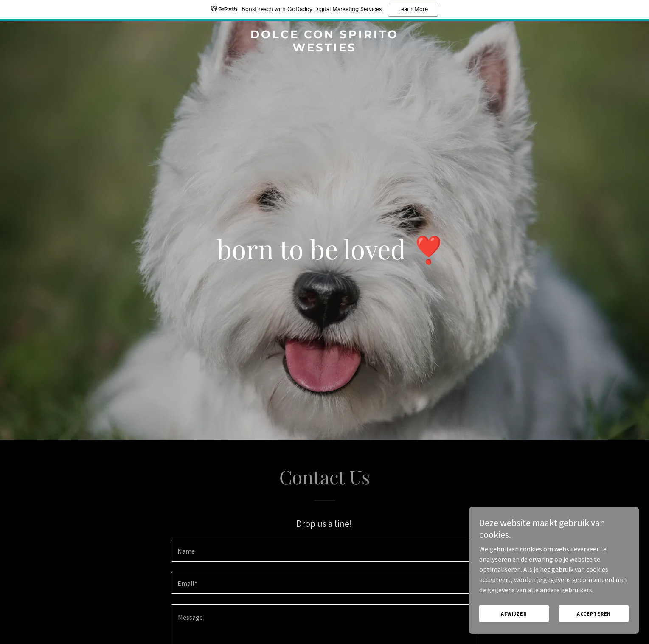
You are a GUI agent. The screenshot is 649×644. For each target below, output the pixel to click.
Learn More (413, 9)
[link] (325, 49)
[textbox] (324, 551)
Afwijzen (514, 620)
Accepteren (594, 620)
